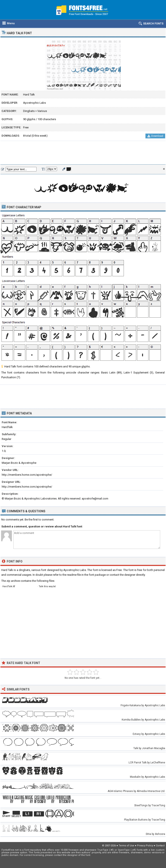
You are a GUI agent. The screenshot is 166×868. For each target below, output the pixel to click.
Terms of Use (126, 846)
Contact (160, 846)
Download (155, 136)
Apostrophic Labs (34, 103)
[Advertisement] (83, 153)
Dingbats (29, 111)
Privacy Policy (145, 846)
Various (42, 111)
